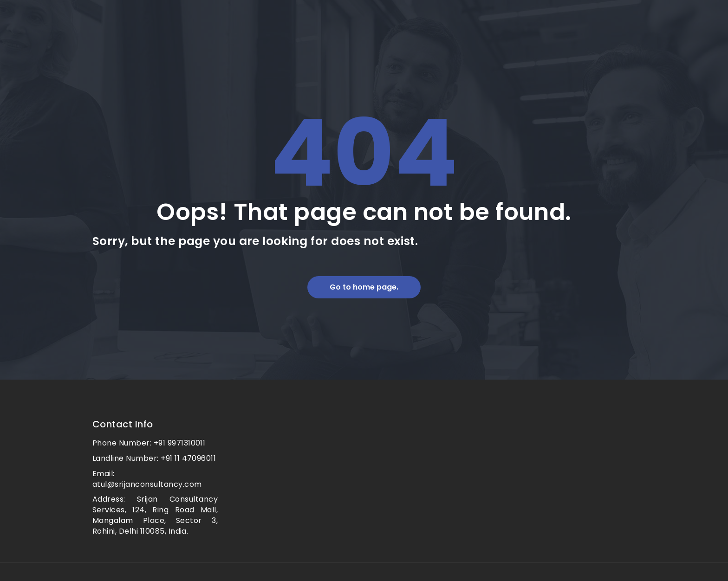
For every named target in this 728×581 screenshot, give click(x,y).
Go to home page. (364, 287)
